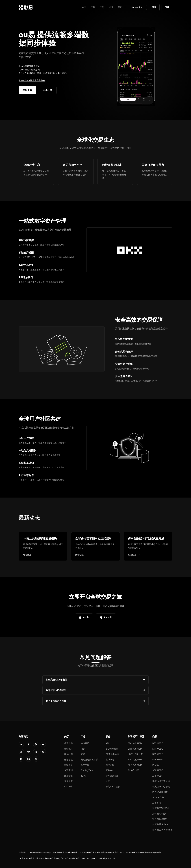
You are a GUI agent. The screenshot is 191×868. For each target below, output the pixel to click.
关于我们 (68, 743)
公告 (108, 781)
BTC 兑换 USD (135, 743)
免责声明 (68, 770)
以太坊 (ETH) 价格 (161, 787)
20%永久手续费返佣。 (31, 70)
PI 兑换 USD (134, 770)
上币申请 (110, 760)
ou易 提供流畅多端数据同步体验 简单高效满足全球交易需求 (53, 852)
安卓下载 (48, 90)
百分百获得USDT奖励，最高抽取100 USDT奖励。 (44, 73)
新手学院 (85, 765)
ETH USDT (158, 760)
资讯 (111, 7)
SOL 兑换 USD (135, 760)
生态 (84, 7)
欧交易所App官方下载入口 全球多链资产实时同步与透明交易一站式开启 (50, 858)
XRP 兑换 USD (135, 765)
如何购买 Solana (160, 824)
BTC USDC (158, 743)
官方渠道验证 (112, 776)
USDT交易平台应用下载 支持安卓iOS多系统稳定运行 (102, 852)
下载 (167, 7)
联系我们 (68, 754)
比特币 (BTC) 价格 (161, 781)
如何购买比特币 (160, 814)
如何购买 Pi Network (162, 830)
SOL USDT (158, 770)
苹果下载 (27, 90)
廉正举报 (68, 776)
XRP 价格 (157, 803)
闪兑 (83, 749)
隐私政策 (68, 765)
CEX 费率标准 (112, 754)
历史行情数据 (112, 749)
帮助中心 (110, 770)
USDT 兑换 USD (136, 754)
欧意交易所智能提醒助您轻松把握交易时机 (144, 852)
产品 (93, 7)
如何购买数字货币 (161, 808)
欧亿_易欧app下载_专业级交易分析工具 (99, 858)
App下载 (68, 787)
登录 (154, 7)
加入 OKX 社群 (113, 787)
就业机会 (68, 749)
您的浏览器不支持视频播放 (136, 66)
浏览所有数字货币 (89, 760)
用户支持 (110, 765)
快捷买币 (85, 743)
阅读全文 (29, 555)
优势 (102, 7)
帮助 (120, 7)
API (107, 743)
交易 (83, 754)
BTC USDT (158, 754)
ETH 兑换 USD (135, 749)
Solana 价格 (158, 797)
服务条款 (68, 760)
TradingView (87, 770)
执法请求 (68, 781)
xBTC (83, 776)
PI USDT (157, 765)
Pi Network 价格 (160, 792)
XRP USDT (158, 776)
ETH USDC (158, 749)
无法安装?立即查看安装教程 (32, 80)
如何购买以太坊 (160, 819)
